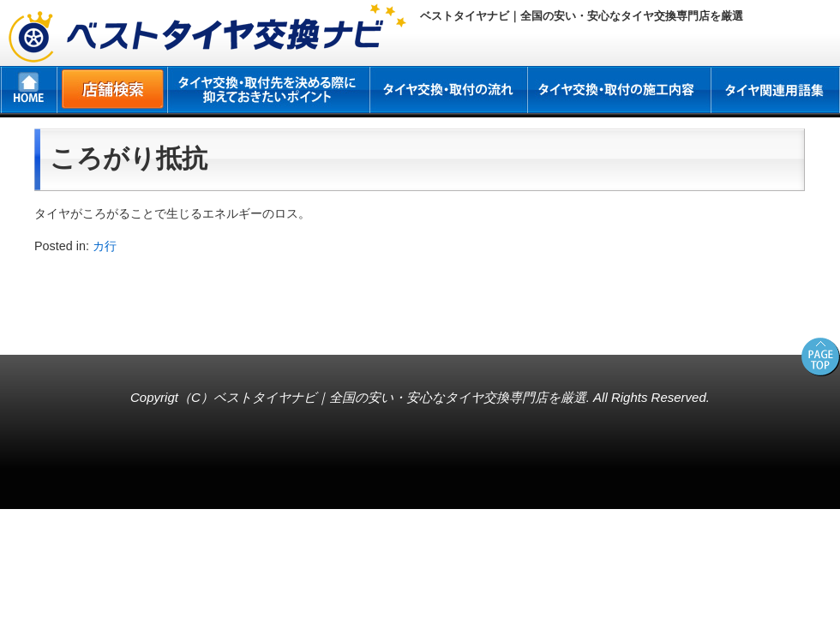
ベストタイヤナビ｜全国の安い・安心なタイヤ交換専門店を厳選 (400, 397)
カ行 (105, 246)
